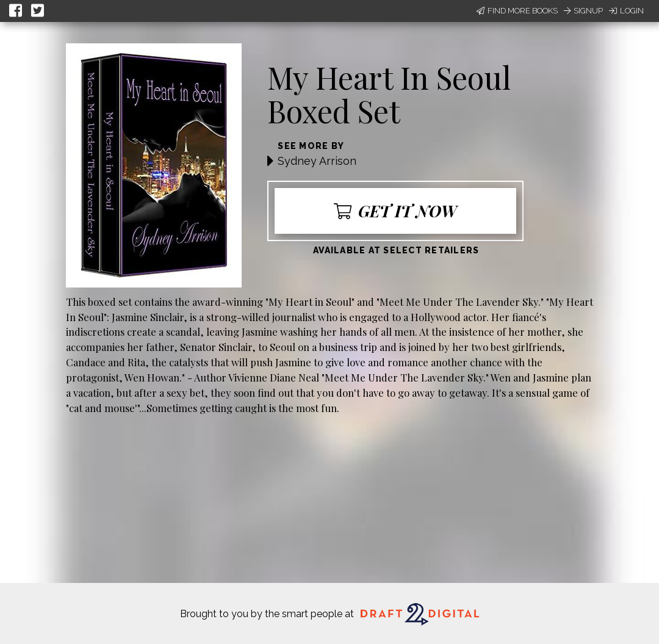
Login (626, 11)
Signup (583, 11)
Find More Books (517, 11)
